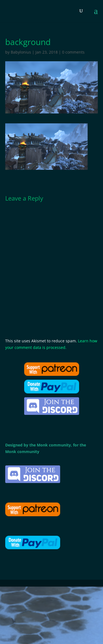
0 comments (73, 52)
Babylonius (21, 52)
